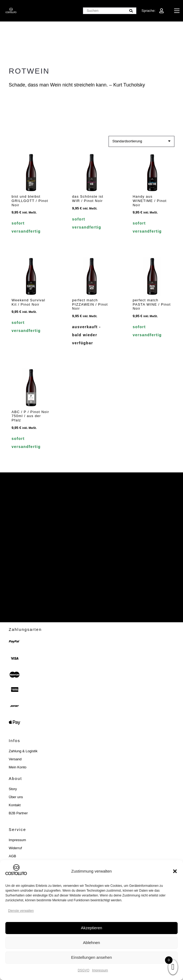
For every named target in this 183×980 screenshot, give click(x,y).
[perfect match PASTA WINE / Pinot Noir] (152, 276)
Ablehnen (91, 943)
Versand (15, 759)
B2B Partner (18, 813)
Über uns (16, 797)
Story (13, 789)
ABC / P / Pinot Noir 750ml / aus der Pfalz (30, 416)
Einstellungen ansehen (92, 957)
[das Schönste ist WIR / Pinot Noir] (91, 173)
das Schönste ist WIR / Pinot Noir (88, 199)
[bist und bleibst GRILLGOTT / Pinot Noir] (31, 173)
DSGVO (83, 970)
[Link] (162, 11)
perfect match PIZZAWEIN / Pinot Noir (90, 304)
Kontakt (15, 805)
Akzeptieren (91, 928)
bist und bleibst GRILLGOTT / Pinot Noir (30, 201)
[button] (175, 871)
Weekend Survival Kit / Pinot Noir (28, 302)
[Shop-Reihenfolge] (141, 141)
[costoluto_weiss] (11, 11)
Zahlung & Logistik (23, 751)
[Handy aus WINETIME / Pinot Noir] (152, 173)
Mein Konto (18, 767)
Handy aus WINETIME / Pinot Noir (149, 201)
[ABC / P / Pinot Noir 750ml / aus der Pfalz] (31, 388)
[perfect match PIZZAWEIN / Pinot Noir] (91, 276)
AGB (12, 856)
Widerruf (15, 848)
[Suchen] (110, 11)
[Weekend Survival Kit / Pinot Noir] (31, 276)
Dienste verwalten (21, 911)
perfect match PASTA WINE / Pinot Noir (151, 304)
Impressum (100, 970)
